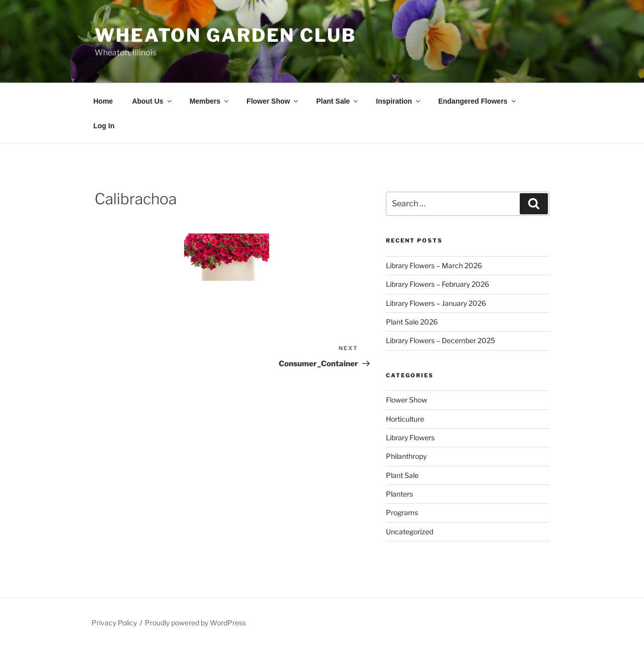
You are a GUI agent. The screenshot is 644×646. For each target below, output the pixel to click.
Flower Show (273, 101)
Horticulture (405, 419)
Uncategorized (410, 532)
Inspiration (399, 101)
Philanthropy (406, 456)
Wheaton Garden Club (225, 35)
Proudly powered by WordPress (195, 623)
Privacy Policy (114, 623)
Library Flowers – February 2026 (437, 284)
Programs (402, 512)
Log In (104, 126)
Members (210, 101)
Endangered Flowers (478, 101)
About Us (152, 101)
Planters (399, 494)
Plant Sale (338, 101)
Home (103, 101)
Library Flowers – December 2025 (440, 340)
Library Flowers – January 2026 (436, 303)
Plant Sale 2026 (412, 322)
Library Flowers (410, 437)
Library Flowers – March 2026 (434, 265)
